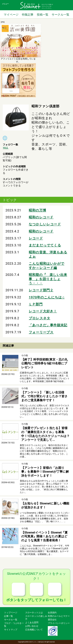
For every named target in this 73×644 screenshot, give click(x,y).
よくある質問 (32, 622)
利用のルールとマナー (59, 616)
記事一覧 (8, 616)
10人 (6, 148)
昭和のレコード (41, 217)
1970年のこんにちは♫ (47, 297)
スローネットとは (34, 613)
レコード (36, 238)
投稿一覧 (43, 15)
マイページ (11, 15)
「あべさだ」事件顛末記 (48, 325)
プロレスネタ (40, 318)
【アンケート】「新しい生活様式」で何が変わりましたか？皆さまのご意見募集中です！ (44, 396)
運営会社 (52, 620)
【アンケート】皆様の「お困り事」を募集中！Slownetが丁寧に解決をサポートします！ (45, 472)
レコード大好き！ (43, 311)
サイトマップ (11, 630)
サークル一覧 (60, 15)
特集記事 (28, 15)
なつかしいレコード (45, 224)
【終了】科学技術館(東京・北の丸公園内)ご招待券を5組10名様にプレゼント (44, 363)
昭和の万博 (37, 210)
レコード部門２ (41, 290)
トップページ (11, 613)
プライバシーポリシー (59, 623)
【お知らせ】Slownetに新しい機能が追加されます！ (45, 505)
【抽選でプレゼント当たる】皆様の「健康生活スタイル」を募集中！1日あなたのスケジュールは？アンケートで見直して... (45, 434)
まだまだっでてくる (45, 245)
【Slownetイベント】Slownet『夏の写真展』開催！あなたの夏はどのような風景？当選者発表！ (44, 536)
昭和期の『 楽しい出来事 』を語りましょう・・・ (48, 279)
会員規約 (52, 613)
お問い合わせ (32, 626)
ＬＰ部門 (36, 304)
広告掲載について (34, 630)
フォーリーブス (41, 332)
